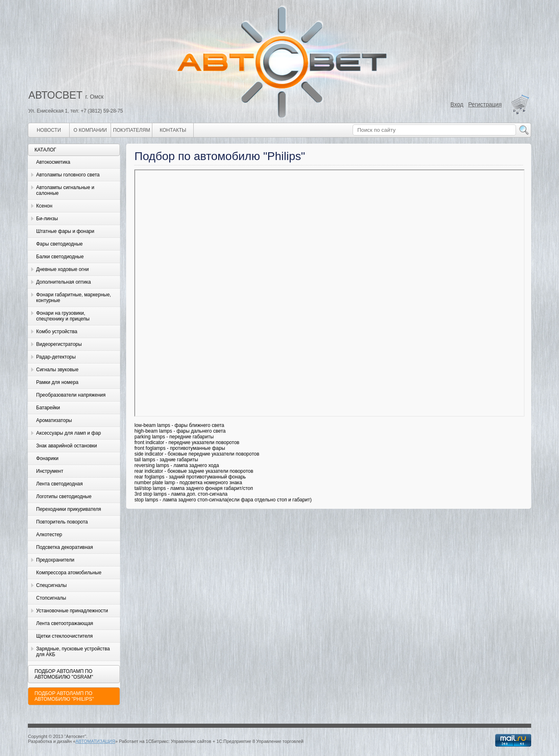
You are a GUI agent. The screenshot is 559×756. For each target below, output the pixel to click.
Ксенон (44, 206)
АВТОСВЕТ (55, 95)
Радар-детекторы (56, 357)
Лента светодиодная (59, 484)
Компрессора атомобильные (69, 573)
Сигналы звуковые (57, 370)
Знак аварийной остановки (66, 446)
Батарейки (48, 408)
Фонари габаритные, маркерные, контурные (74, 298)
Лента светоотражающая (64, 623)
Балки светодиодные (60, 257)
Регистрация (485, 104)
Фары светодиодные (59, 244)
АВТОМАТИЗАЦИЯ (95, 741)
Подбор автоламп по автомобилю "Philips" (64, 696)
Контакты (173, 130)
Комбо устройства (57, 332)
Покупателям (131, 130)
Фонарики (47, 458)
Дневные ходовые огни (62, 269)
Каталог (45, 150)
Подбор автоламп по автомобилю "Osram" (64, 674)
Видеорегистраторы (59, 344)
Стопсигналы (51, 598)
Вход (457, 104)
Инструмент (50, 471)
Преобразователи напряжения (71, 395)
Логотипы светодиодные (64, 496)
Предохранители (55, 560)
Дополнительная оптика (63, 282)
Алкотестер (49, 535)
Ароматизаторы (54, 420)
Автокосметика (53, 162)
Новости (49, 130)
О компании (90, 130)
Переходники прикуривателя (69, 509)
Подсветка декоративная (64, 547)
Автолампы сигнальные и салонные (65, 190)
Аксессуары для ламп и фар (68, 433)
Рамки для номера (57, 382)
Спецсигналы (51, 585)
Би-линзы (47, 219)
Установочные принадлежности (72, 611)
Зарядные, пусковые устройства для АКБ (73, 652)
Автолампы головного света (68, 175)
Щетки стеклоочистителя (64, 636)
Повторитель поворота (62, 522)
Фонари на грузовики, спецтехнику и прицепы (63, 316)
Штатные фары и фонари (65, 231)
